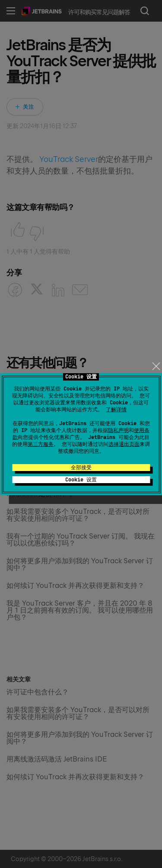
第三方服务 (41, 444)
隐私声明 (118, 430)
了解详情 (116, 410)
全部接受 (81, 468)
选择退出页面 (124, 444)
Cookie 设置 (81, 480)
